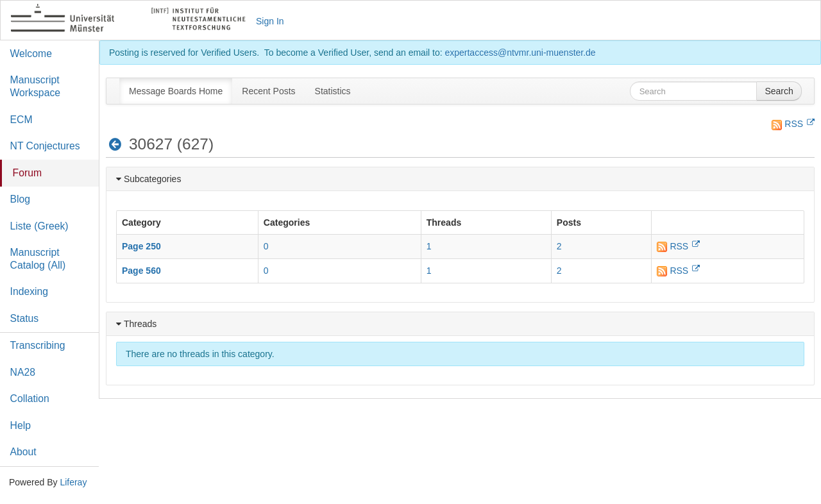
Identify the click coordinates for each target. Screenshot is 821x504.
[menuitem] (176, 91)
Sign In (270, 21)
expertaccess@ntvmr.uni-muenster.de (520, 53)
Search (779, 91)
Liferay (73, 482)
